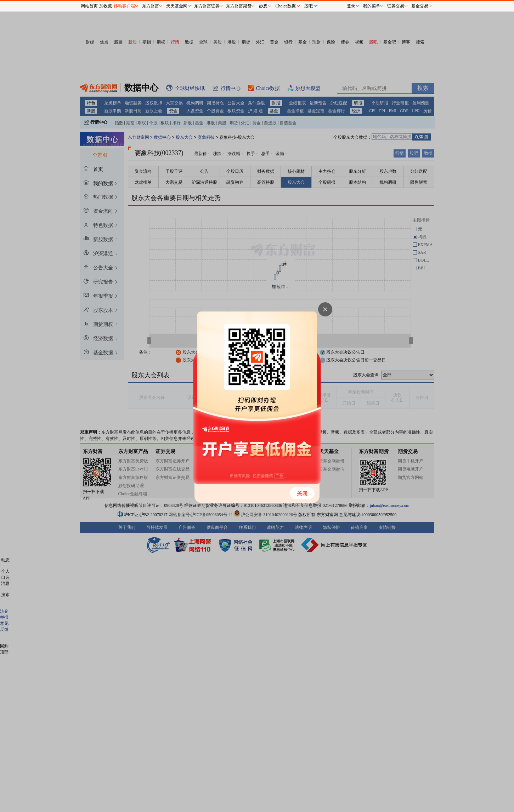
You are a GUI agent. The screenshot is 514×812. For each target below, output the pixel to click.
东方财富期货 (239, 6)
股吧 (309, 6)
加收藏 (106, 6)
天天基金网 (177, 6)
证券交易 (396, 6)
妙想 (263, 6)
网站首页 (89, 6)
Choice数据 (286, 6)
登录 (351, 6)
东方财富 (151, 6)
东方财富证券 (207, 6)
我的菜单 (372, 6)
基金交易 (420, 6)
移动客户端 (124, 6)
